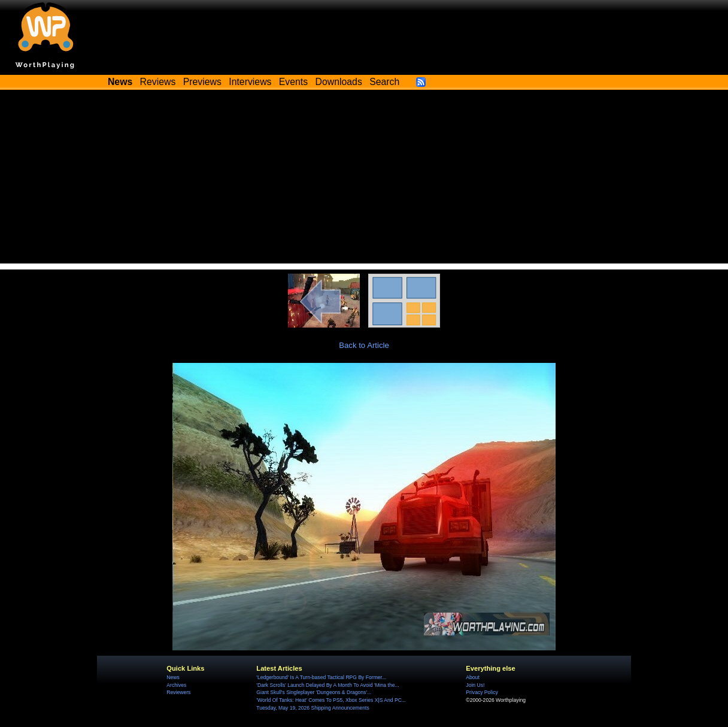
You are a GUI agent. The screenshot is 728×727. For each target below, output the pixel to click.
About (472, 677)
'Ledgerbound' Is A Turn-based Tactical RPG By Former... (321, 677)
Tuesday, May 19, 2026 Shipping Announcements (313, 708)
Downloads (339, 82)
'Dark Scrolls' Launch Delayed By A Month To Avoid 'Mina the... (327, 685)
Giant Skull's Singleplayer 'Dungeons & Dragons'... (314, 692)
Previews (202, 82)
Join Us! (475, 685)
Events (293, 82)
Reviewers (178, 692)
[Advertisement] (364, 180)
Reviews (158, 82)
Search (384, 82)
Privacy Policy (482, 692)
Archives (176, 685)
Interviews (250, 82)
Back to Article (364, 345)
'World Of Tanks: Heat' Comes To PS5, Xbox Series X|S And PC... (331, 700)
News (173, 677)
